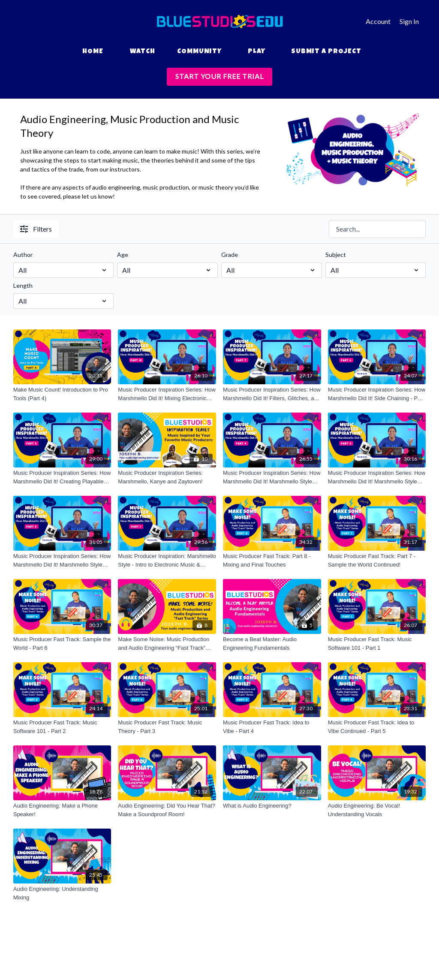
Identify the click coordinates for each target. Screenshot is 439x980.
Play (257, 52)
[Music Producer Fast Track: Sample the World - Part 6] (62, 644)
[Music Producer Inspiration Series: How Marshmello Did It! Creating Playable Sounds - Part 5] (62, 477)
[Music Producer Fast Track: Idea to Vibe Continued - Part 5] (377, 727)
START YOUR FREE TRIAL (219, 76)
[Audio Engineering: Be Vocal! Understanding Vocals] (377, 810)
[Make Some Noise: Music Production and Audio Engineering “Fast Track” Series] (167, 644)
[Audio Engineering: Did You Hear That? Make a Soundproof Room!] (167, 810)
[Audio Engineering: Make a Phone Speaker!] (62, 810)
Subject (336, 255)
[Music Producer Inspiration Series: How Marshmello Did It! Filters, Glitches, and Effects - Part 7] (272, 394)
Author (23, 255)
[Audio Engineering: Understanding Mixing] (62, 893)
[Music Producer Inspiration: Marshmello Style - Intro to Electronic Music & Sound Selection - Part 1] (167, 560)
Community (199, 52)
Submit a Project (326, 52)
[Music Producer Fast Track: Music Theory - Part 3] (167, 727)
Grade (230, 255)
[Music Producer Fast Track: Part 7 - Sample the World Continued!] (377, 560)
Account (378, 21)
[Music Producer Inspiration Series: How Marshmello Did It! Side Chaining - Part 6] (377, 394)
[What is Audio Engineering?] (272, 806)
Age (123, 255)
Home (93, 52)
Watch (143, 52)
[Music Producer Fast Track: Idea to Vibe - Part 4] (272, 727)
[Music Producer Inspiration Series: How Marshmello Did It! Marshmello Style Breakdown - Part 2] (62, 560)
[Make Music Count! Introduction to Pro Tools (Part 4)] (62, 394)
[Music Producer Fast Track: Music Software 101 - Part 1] (377, 644)
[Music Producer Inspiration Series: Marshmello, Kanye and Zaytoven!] (167, 477)
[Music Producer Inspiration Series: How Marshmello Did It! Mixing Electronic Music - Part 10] (167, 394)
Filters (36, 229)
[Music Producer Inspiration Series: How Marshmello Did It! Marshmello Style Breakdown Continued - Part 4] (272, 477)
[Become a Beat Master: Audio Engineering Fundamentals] (272, 644)
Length (23, 285)
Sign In (409, 21)
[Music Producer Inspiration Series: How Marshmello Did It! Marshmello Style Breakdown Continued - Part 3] (377, 477)
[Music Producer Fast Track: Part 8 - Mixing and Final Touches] (272, 560)
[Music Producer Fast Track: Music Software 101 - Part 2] (62, 727)
